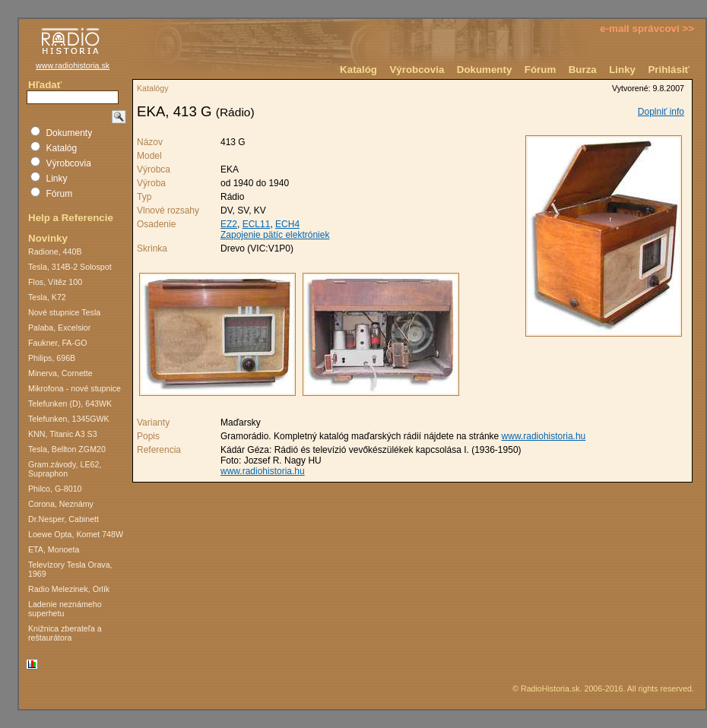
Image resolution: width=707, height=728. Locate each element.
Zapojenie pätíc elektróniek (275, 235)
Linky (622, 70)
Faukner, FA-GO (58, 343)
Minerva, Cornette (60, 373)
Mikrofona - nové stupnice (75, 388)
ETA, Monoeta (54, 549)
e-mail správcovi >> (647, 28)
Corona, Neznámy (61, 504)
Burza (583, 70)
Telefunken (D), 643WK (70, 404)
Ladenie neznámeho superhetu (65, 609)
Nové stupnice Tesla (64, 312)
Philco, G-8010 (55, 489)
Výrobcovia (417, 70)
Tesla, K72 (47, 297)
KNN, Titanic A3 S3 (63, 434)
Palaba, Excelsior (59, 328)
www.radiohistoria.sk (73, 65)
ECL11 (257, 224)
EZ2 (229, 224)
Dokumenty (485, 70)
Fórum (540, 70)
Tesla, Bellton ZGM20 (67, 449)
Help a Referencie (71, 218)
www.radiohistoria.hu (544, 436)
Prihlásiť (669, 70)
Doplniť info (661, 112)
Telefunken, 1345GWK (69, 419)
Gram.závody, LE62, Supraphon (65, 469)
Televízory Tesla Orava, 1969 (70, 569)
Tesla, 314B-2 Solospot (70, 267)
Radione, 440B (55, 252)
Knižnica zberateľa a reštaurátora (65, 633)
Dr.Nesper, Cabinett (63, 519)
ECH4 (287, 224)
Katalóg (358, 70)
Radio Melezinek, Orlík (69, 589)
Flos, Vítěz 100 (55, 282)
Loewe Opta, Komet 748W (76, 534)
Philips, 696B (52, 358)
